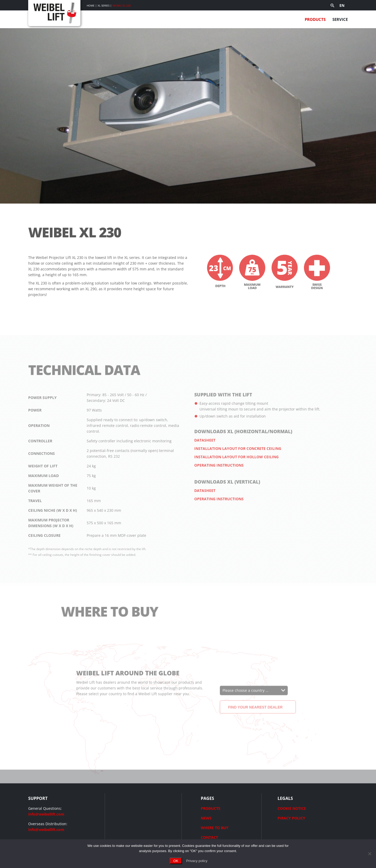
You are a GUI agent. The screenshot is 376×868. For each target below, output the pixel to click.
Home (91, 5)
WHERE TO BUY (215, 828)
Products (315, 19)
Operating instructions (219, 478)
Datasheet (205, 453)
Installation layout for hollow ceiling (236, 469)
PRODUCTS (211, 808)
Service (340, 19)
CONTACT (209, 837)
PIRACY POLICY (291, 818)
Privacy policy (197, 861)
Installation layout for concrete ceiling (238, 461)
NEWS (206, 818)
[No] (369, 854)
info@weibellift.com (46, 814)
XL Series (104, 5)
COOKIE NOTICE (292, 808)
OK (176, 861)
